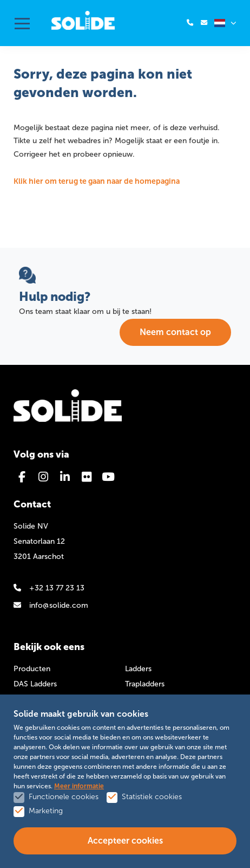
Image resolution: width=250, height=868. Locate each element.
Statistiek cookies (152, 797)
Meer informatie (79, 786)
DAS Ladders (35, 684)
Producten (32, 669)
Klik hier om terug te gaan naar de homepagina (97, 181)
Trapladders (145, 684)
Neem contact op (175, 332)
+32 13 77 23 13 (49, 588)
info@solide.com (51, 605)
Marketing (46, 811)
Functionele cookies (64, 797)
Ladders (138, 669)
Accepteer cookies (125, 841)
